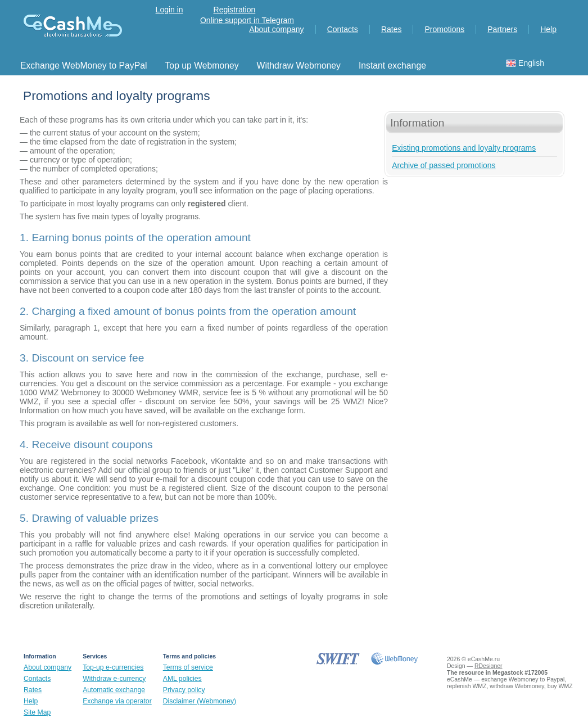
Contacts (343, 29)
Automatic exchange (114, 690)
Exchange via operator (117, 701)
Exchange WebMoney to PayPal (84, 66)
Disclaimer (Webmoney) (200, 701)
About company (276, 29)
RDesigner (489, 666)
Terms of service (188, 667)
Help (548, 29)
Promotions (444, 29)
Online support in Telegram (247, 20)
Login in (169, 10)
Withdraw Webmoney (299, 66)
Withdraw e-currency (114, 679)
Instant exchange (392, 66)
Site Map (37, 712)
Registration (235, 10)
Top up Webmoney (202, 66)
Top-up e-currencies (113, 667)
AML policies (182, 679)
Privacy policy (184, 690)
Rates (392, 29)
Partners (502, 29)
